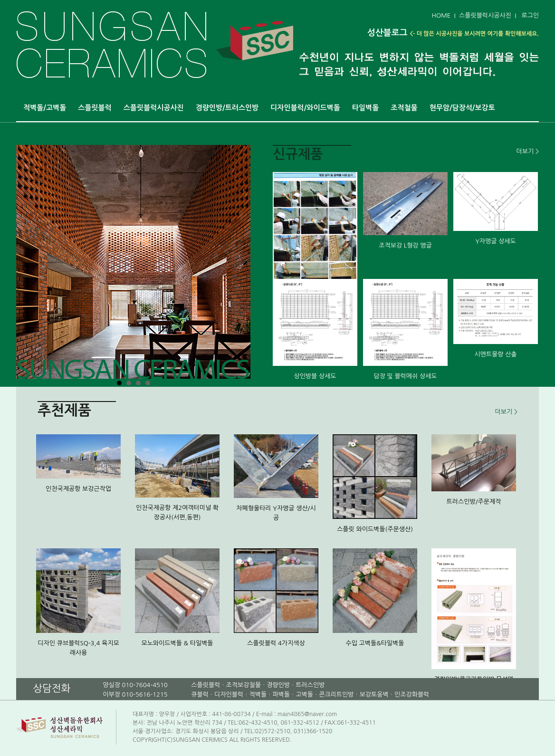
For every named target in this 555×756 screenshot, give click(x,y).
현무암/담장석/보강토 (462, 108)
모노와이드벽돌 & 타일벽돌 (177, 643)
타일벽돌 (365, 108)
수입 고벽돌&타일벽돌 (375, 643)
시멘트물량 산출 (495, 354)
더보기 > (528, 151)
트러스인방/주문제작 (474, 502)
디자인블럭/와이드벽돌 (305, 108)
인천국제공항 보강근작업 (78, 489)
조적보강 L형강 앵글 (405, 245)
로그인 (530, 15)
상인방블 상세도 (315, 376)
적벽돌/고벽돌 (45, 108)
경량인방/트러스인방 (227, 108)
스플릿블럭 (95, 108)
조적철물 (404, 108)
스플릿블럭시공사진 (485, 15)
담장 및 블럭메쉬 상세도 (405, 376)
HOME (441, 15)
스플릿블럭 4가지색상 (276, 643)
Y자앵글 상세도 (496, 241)
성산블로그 (388, 33)
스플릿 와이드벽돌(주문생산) (375, 529)
